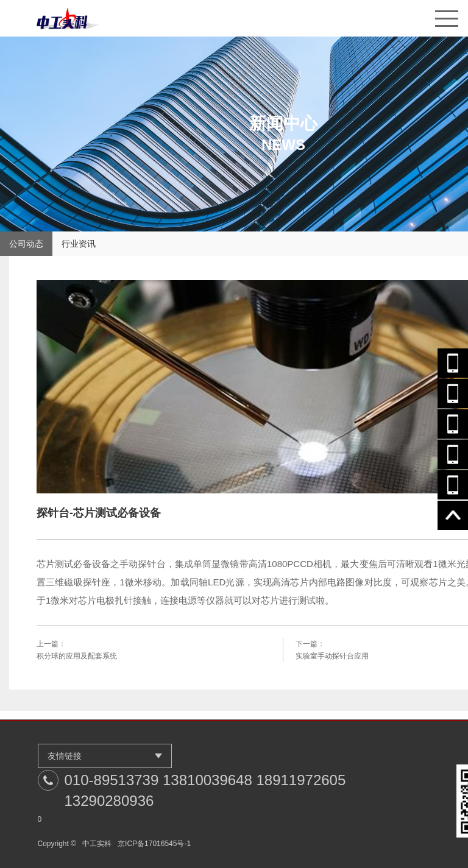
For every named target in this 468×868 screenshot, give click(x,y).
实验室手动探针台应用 (332, 656)
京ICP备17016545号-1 (154, 844)
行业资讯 (79, 244)
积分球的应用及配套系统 (77, 656)
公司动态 (26, 244)
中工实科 (97, 844)
